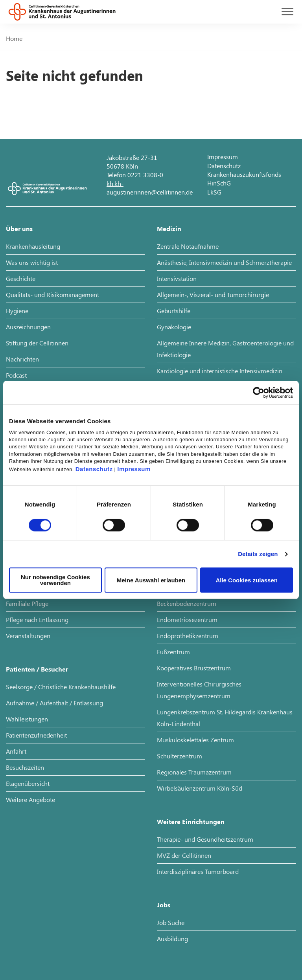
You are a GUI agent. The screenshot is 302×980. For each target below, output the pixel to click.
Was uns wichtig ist (32, 262)
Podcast (16, 375)
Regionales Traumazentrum (194, 772)
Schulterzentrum (180, 756)
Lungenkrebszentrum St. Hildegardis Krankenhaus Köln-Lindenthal (225, 718)
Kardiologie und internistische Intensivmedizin (220, 371)
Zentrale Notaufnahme (188, 246)
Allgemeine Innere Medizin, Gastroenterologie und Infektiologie (225, 349)
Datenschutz (94, 469)
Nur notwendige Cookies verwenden (55, 580)
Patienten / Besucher (37, 669)
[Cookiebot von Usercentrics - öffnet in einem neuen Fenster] (259, 393)
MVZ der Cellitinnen (184, 855)
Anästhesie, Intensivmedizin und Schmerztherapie (224, 262)
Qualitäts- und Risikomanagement (52, 295)
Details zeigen (258, 554)
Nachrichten (22, 359)
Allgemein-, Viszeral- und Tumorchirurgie (213, 295)
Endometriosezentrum (187, 619)
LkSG (214, 192)
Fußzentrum (173, 652)
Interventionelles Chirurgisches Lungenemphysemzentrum (199, 690)
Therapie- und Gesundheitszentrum (205, 839)
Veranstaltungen (28, 636)
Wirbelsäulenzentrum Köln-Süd (200, 788)
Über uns (19, 228)
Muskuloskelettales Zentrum (195, 740)
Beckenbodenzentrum (187, 603)
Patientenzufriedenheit (36, 735)
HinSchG (219, 183)
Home (14, 38)
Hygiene (17, 311)
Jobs (164, 905)
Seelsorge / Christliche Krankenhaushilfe (61, 687)
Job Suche (171, 922)
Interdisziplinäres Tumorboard (198, 871)
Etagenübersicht (28, 783)
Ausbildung (172, 939)
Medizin (169, 228)
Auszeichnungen (28, 327)
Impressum (134, 469)
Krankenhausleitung (33, 246)
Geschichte (21, 278)
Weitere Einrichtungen (191, 821)
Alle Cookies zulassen (247, 580)
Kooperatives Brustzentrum (194, 668)
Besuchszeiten (25, 767)
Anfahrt (16, 751)
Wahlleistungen (27, 719)
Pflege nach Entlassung (37, 619)
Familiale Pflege (27, 603)
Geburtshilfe (174, 311)
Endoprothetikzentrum (188, 636)
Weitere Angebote (30, 799)
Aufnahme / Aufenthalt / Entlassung (54, 703)
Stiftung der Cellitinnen (37, 343)
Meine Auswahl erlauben (151, 580)
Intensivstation (177, 278)
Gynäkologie (174, 327)
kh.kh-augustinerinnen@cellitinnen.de (150, 188)
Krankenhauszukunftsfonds (244, 174)
